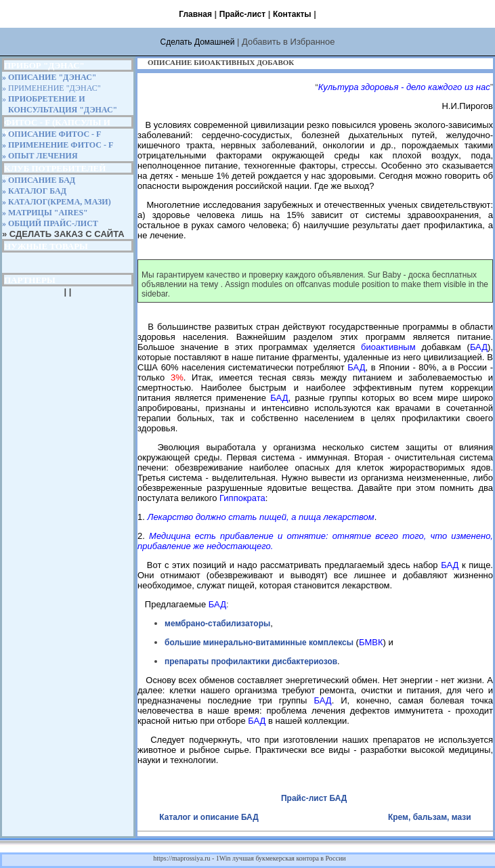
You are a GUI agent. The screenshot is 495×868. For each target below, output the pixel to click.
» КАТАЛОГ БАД (34, 191)
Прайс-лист (242, 14)
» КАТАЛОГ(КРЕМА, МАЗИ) (57, 202)
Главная (195, 14)
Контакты (292, 14)
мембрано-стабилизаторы (217, 624)
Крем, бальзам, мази (430, 817)
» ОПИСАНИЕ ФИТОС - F (51, 134)
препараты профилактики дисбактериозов (251, 661)
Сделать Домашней (197, 42)
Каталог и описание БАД (210, 817)
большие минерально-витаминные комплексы (259, 643)
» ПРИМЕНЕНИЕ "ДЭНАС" (51, 88)
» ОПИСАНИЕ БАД (39, 180)
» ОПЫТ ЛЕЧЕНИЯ (40, 156)
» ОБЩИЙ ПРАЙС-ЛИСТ (50, 223)
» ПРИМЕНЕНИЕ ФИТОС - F (58, 145)
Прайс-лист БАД (314, 798)
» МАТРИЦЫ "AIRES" (45, 213)
